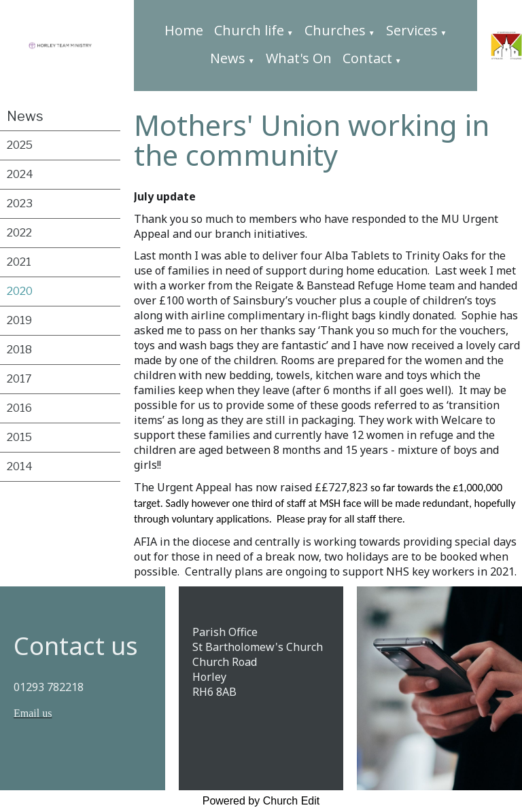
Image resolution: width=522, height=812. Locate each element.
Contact (367, 58)
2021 (19, 262)
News (228, 58)
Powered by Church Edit (261, 801)
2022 (19, 233)
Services (412, 30)
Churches (335, 30)
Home (184, 30)
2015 (19, 437)
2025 (20, 145)
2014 (20, 466)
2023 (20, 204)
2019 (19, 320)
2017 (19, 379)
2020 (20, 291)
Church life (249, 30)
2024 (20, 174)
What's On (299, 58)
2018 (19, 350)
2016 (19, 408)
